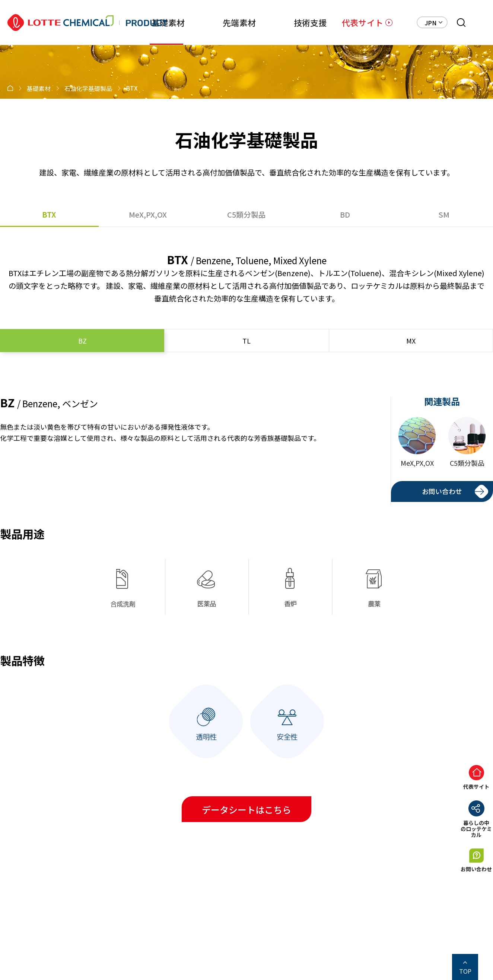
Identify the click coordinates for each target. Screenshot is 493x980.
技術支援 (310, 22)
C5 (246, 214)
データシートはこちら (246, 810)
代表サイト (362, 22)
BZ (82, 341)
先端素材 (239, 22)
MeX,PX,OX (148, 214)
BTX (49, 214)
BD (345, 214)
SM (444, 214)
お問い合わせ (442, 491)
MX (411, 341)
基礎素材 (168, 22)
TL (246, 341)
